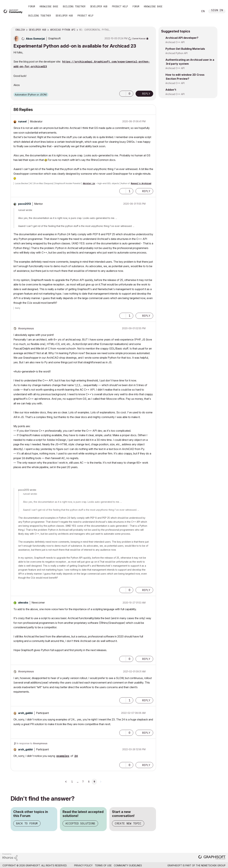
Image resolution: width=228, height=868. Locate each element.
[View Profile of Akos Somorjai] (35, 39)
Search (193, 11)
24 (76, 756)
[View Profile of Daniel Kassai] (139, 39)
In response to (32, 743)
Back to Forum (27, 823)
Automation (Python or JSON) (31, 95)
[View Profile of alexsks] (23, 603)
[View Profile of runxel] (22, 121)
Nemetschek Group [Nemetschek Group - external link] (213, 865)
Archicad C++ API (175, 42)
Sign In (217, 11)
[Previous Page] (66, 782)
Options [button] (151, 30)
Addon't (171, 90)
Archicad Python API (176, 53)
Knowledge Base (49, 6)
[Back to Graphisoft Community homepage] (14, 11)
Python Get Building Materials (185, 49)
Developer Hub (99, 6)
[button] (123, 94)
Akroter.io (89, 184)
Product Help (120, 6)
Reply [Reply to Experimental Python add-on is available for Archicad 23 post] (146, 94)
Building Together (74, 6)
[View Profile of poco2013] (24, 204)
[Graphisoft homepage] (212, 858)
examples (63, 756)
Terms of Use (103, 865)
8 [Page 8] (89, 782)
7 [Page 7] (83, 782)
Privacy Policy (83, 865)
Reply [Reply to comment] (146, 191)
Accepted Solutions (80, 823)
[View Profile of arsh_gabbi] (25, 713)
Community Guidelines (128, 865)
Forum (32, 6)
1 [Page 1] (72, 782)
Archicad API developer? (182, 38)
